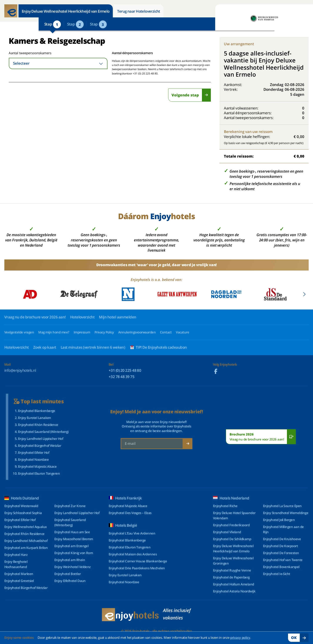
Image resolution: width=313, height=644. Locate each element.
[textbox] (58, 63)
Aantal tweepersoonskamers (24, 53)
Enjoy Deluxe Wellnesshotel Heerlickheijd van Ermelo (66, 11)
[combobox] (58, 63)
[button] (304, 294)
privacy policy (240, 637)
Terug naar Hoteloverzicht (139, 11)
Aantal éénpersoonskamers (132, 53)
